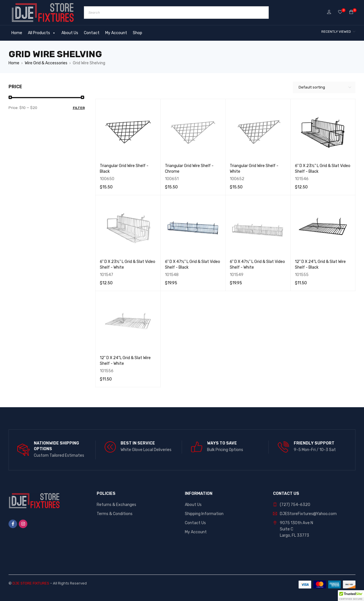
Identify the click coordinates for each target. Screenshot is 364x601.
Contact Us (195, 523)
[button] (351, 596)
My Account (116, 33)
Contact (92, 33)
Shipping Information (204, 514)
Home (17, 33)
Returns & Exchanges (116, 505)
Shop (137, 33)
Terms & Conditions (115, 514)
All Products (42, 33)
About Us (70, 33)
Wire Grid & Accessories (46, 63)
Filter (79, 108)
